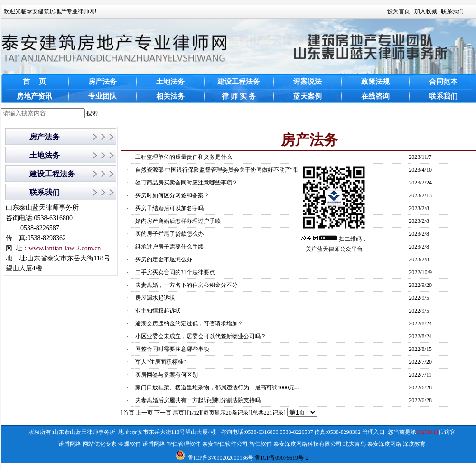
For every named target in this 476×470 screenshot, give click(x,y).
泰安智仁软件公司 (225, 444)
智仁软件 (261, 444)
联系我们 (452, 11)
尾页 (178, 413)
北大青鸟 (355, 444)
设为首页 (399, 11)
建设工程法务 (52, 174)
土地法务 (45, 155)
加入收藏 (426, 11)
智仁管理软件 (184, 444)
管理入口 (373, 432)
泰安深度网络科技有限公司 (308, 444)
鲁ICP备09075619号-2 (282, 458)
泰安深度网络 (384, 444)
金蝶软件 (130, 444)
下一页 (163, 413)
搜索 (92, 113)
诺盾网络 (70, 444)
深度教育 (414, 444)
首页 (129, 413)
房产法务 (45, 137)
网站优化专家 (100, 444)
